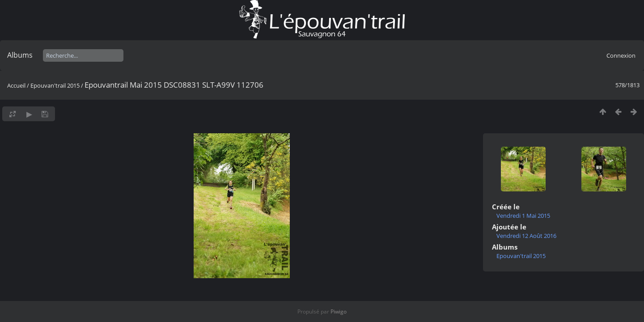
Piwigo (339, 311)
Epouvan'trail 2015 (55, 85)
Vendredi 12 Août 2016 (526, 236)
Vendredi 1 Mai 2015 (523, 216)
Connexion (621, 55)
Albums (20, 55)
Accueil (16, 85)
